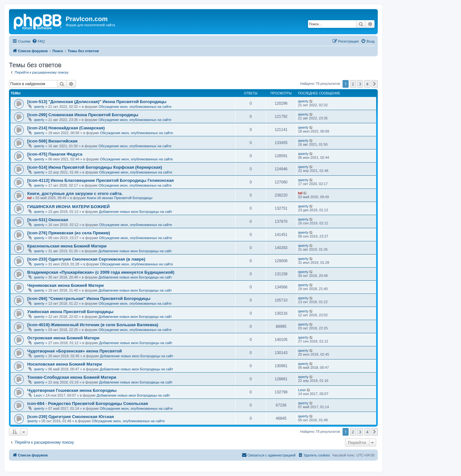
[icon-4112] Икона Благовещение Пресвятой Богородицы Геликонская (101, 180)
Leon (38, 395)
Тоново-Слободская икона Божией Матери (72, 377)
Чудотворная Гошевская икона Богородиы (72, 390)
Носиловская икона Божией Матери (65, 364)
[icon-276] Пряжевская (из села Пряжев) (69, 233)
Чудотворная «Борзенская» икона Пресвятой (75, 351)
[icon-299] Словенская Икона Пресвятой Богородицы (83, 115)
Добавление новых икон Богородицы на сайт (136, 212)
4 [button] (367, 84)
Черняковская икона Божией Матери (65, 285)
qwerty (39, 107)
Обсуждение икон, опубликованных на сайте (135, 107)
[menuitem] (38, 41)
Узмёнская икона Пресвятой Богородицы (70, 312)
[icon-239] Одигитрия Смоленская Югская (71, 417)
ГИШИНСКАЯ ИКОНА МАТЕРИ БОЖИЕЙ (69, 207)
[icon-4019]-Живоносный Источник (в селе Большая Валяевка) (93, 325)
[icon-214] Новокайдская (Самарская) (66, 128)
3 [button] (360, 84)
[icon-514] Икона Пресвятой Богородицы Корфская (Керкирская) (95, 167)
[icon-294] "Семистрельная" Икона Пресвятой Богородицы (89, 299)
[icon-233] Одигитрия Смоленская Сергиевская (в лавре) (86, 259)
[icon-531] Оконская (48, 220)
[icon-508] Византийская (52, 141)
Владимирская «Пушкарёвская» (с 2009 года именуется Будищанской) (101, 272)
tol (29, 198)
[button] (375, 84)
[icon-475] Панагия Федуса (55, 154)
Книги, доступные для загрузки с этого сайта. (75, 194)
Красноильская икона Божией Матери (67, 246)
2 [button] (353, 84)
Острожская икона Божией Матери (63, 338)
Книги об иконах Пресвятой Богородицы (120, 198)
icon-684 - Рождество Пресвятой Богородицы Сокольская (88, 403)
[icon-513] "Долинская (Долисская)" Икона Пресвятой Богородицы (97, 102)
